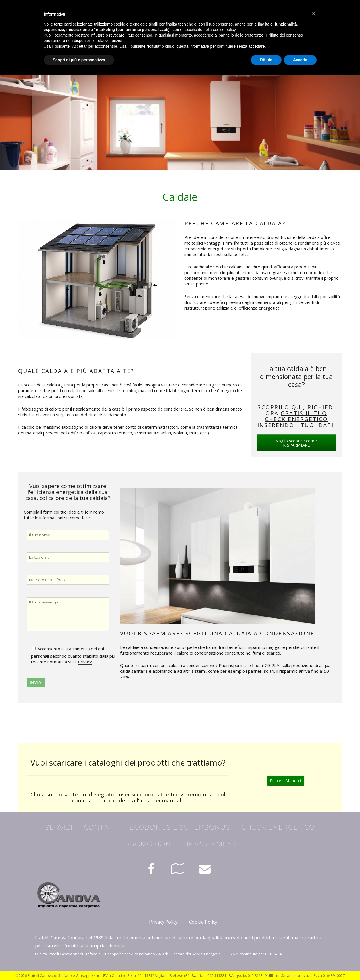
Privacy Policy (163, 922)
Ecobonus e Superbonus (180, 827)
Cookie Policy (203, 922)
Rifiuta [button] (266, 60)
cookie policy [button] (224, 30)
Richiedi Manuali (286, 781)
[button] (314, 14)
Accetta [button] (300, 60)
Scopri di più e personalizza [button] (79, 60)
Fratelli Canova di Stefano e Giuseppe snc (64, 975)
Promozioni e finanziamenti (182, 844)
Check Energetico (278, 827)
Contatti (101, 827)
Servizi (59, 827)
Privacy (85, 662)
